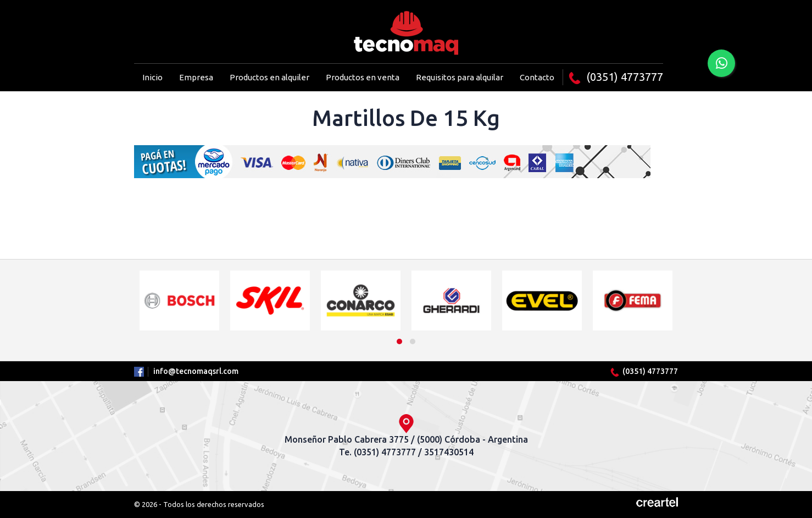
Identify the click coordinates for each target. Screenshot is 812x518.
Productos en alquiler (269, 77)
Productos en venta (363, 77)
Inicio (152, 77)
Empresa (196, 77)
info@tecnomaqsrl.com (196, 371)
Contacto (537, 77)
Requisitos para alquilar (460, 77)
